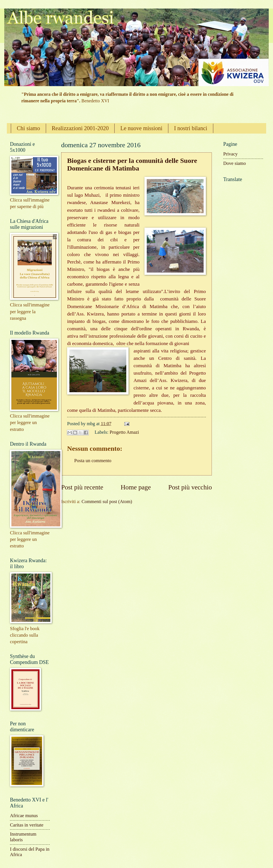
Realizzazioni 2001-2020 (80, 128)
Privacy (230, 154)
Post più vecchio (190, 487)
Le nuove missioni (141, 128)
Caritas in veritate (27, 825)
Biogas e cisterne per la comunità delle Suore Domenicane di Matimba (132, 164)
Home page (136, 487)
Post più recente (82, 487)
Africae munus (24, 816)
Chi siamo (28, 128)
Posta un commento (93, 461)
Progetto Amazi (124, 432)
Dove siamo (235, 163)
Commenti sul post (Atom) (107, 502)
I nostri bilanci (191, 128)
